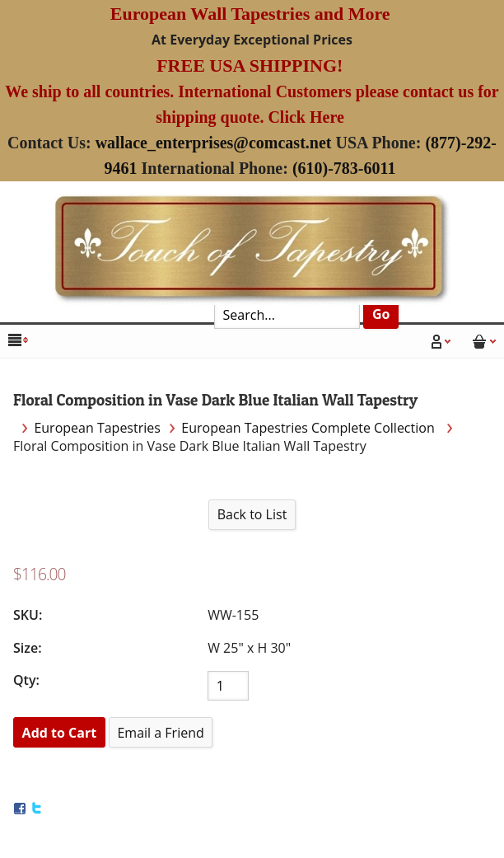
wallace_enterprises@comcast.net (214, 143)
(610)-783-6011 (344, 168)
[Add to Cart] (59, 732)
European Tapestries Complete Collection (310, 428)
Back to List (252, 514)
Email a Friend (160, 733)
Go (381, 314)
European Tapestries (97, 428)
